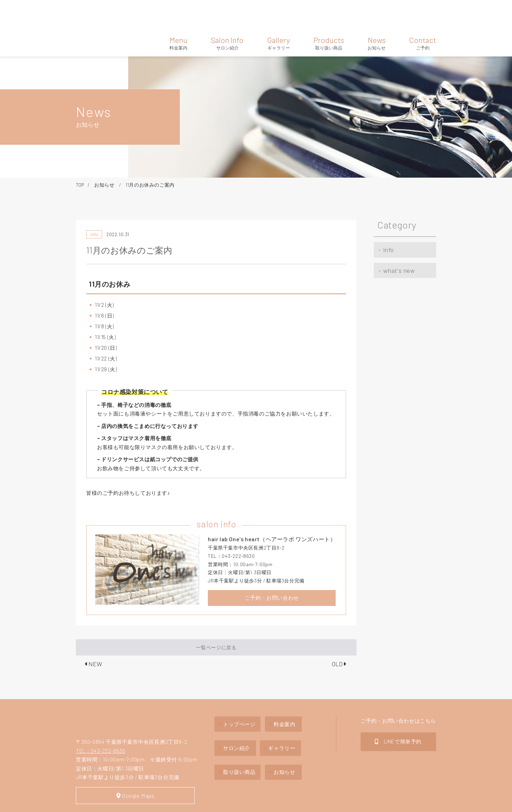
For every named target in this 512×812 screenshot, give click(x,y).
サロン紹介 (233, 714)
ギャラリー (285, 714)
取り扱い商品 (236, 734)
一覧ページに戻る (216, 617)
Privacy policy (128, 802)
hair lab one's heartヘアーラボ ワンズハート (105, 695)
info (384, 217)
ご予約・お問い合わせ (272, 568)
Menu (178, 13)
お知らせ (105, 155)
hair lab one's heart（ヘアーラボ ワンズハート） (98, 14)
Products (329, 13)
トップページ (236, 693)
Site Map (88, 802)
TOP (80, 155)
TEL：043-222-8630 (101, 723)
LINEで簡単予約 (398, 710)
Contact (423, 13)
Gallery (279, 13)
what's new (395, 233)
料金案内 (282, 693)
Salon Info (227, 13)
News (377, 13)
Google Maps (128, 768)
